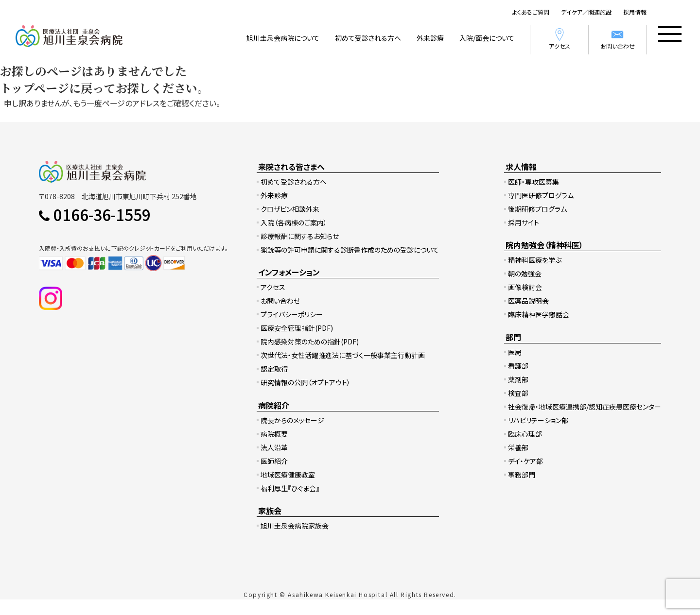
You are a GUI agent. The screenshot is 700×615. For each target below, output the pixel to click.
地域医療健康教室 (288, 475)
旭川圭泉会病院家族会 (295, 526)
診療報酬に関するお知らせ (300, 236)
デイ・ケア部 (525, 461)
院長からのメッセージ (292, 420)
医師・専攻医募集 (534, 182)
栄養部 (518, 447)
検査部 (518, 393)
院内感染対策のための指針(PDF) (310, 342)
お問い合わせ (618, 39)
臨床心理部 (525, 434)
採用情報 (635, 12)
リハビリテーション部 (538, 420)
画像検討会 (525, 287)
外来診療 (430, 38)
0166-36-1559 (102, 214)
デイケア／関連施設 (586, 12)
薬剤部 (518, 379)
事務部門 (522, 475)
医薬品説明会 (528, 301)
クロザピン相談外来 (290, 209)
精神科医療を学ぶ (535, 260)
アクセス (560, 39)
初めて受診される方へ (368, 38)
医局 (515, 352)
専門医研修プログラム (541, 195)
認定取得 (274, 369)
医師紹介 (274, 461)
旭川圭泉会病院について (283, 38)
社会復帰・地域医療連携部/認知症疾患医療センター (585, 407)
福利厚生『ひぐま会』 (290, 488)
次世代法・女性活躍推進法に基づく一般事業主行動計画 (343, 355)
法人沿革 (274, 447)
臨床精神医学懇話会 (539, 314)
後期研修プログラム (537, 209)
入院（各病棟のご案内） (294, 222)
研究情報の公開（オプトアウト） (306, 382)
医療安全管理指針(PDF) (297, 328)
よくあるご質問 (531, 12)
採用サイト (524, 222)
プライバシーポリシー (292, 314)
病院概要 (274, 434)
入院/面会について (487, 38)
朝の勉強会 (525, 273)
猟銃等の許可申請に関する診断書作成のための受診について (350, 250)
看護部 (518, 366)
